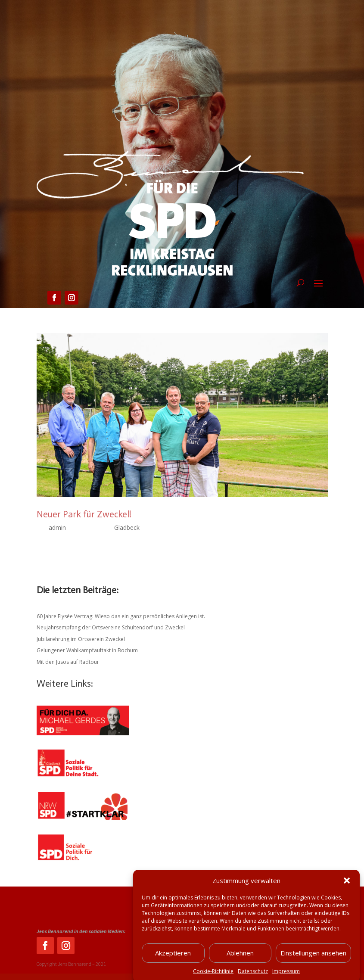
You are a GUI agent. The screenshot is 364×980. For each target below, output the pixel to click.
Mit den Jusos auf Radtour (68, 662)
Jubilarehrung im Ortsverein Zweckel (81, 639)
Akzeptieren (173, 963)
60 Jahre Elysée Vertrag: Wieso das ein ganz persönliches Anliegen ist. (121, 616)
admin (57, 527)
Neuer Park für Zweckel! (84, 514)
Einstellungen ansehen (313, 963)
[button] (347, 890)
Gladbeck (127, 527)
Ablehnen (240, 963)
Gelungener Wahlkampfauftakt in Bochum (87, 650)
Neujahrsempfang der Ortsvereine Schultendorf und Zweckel (111, 627)
